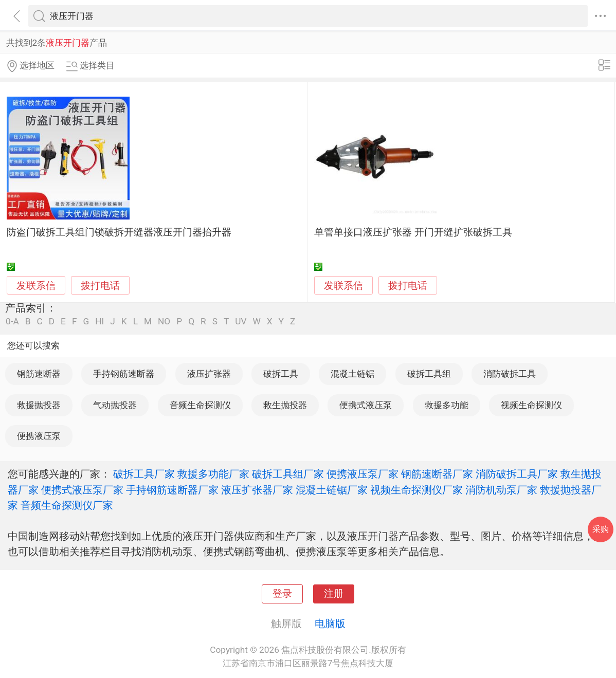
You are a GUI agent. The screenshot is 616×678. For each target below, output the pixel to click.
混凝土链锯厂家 (332, 490)
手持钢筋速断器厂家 (172, 490)
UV (241, 322)
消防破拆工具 (510, 374)
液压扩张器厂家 (257, 490)
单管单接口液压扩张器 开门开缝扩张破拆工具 (413, 232)
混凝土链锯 (352, 374)
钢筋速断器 (39, 374)
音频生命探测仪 (200, 405)
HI (99, 322)
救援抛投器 (39, 405)
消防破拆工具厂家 (517, 474)
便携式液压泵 (366, 405)
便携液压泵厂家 (363, 474)
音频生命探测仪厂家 (67, 505)
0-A (12, 322)
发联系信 (36, 286)
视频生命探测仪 (531, 405)
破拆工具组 (429, 374)
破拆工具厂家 (144, 474)
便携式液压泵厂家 (82, 490)
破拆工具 (281, 374)
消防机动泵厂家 (501, 490)
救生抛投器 (285, 405)
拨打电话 (100, 286)
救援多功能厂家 (213, 474)
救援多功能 (447, 405)
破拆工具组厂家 (288, 474)
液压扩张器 (209, 374)
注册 (334, 594)
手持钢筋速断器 (124, 374)
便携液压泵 (39, 436)
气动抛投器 (115, 405)
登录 (282, 594)
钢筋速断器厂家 (437, 474)
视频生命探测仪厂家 (416, 490)
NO (164, 322)
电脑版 (330, 624)
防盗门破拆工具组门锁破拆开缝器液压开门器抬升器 (119, 232)
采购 (601, 529)
